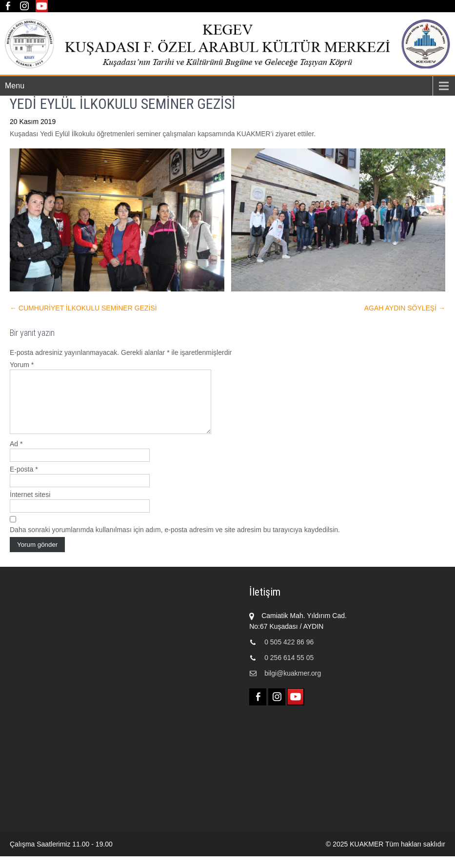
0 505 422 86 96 (289, 654)
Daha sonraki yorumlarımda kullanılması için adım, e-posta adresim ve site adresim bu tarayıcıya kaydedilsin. (175, 541)
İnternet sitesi (30, 506)
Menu (15, 86)
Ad (16, 455)
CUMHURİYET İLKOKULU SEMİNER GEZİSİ (83, 308)
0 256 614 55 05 (289, 669)
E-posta (24, 481)
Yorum (22, 365)
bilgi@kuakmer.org (293, 685)
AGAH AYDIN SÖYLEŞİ (405, 308)
